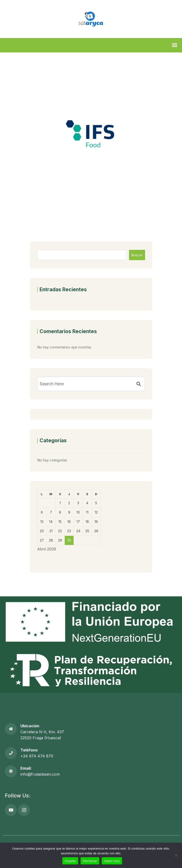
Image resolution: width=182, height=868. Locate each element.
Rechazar (90, 861)
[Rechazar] (176, 855)
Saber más (112, 861)
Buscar (137, 255)
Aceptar (70, 861)
